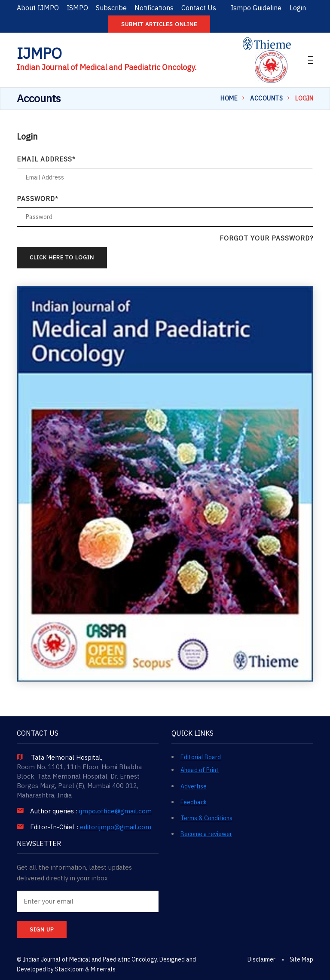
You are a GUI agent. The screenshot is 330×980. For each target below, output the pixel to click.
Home (229, 98)
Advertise (194, 786)
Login (298, 8)
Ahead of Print (200, 770)
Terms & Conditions (206, 818)
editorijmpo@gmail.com (116, 827)
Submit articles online (159, 24)
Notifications (154, 8)
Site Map (301, 959)
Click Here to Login (62, 257)
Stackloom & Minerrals (85, 969)
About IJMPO (38, 8)
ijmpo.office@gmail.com (115, 811)
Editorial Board (201, 757)
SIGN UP (42, 930)
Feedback (194, 802)
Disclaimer (261, 959)
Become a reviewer (206, 834)
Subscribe (111, 8)
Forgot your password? (266, 238)
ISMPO (77, 8)
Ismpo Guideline (256, 8)
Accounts (266, 98)
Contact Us (199, 8)
